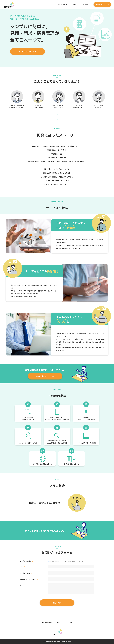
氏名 (22, 567)
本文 (21, 585)
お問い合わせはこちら (102, 4)
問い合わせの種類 (27, 561)
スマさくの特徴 (63, 4)
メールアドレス (26, 573)
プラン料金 (85, 4)
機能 (74, 4)
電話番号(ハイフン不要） (29, 579)
